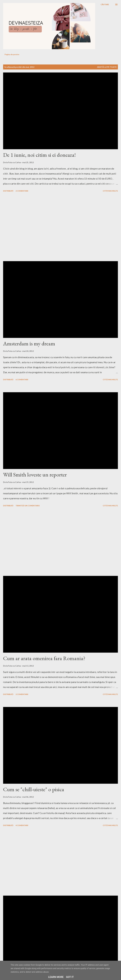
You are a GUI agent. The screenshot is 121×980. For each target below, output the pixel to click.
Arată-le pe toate (107, 67)
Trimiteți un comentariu (28, 506)
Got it (70, 977)
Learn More (56, 977)
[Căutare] (105, 5)
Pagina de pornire (12, 54)
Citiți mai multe (110, 191)
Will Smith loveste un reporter (35, 475)
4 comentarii (22, 825)
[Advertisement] (24, 227)
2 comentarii (22, 191)
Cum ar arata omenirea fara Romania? (44, 658)
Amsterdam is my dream (29, 343)
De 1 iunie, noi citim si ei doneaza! (39, 155)
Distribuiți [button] (8, 191)
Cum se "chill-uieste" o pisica (34, 789)
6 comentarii (22, 380)
